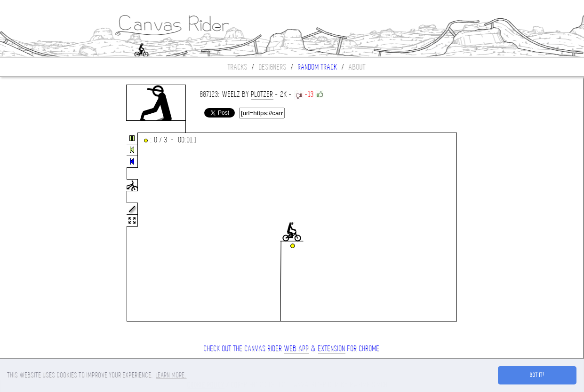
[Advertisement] (40, 227)
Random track (318, 67)
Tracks (238, 67)
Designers (273, 67)
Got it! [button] (537, 375)
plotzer (262, 94)
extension (332, 349)
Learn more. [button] (171, 375)
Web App (297, 349)
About (357, 67)
